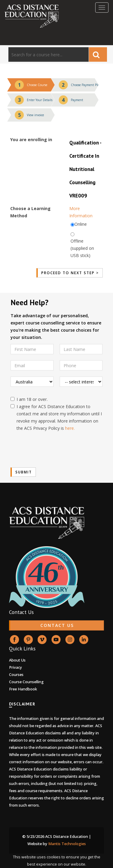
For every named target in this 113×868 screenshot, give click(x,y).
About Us (17, 660)
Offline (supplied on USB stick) (82, 248)
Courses (16, 675)
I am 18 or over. (29, 399)
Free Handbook (23, 689)
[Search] (49, 54)
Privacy (16, 667)
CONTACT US (57, 625)
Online (81, 224)
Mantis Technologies (67, 844)
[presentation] (56, 450)
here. (70, 428)
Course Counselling (26, 682)
